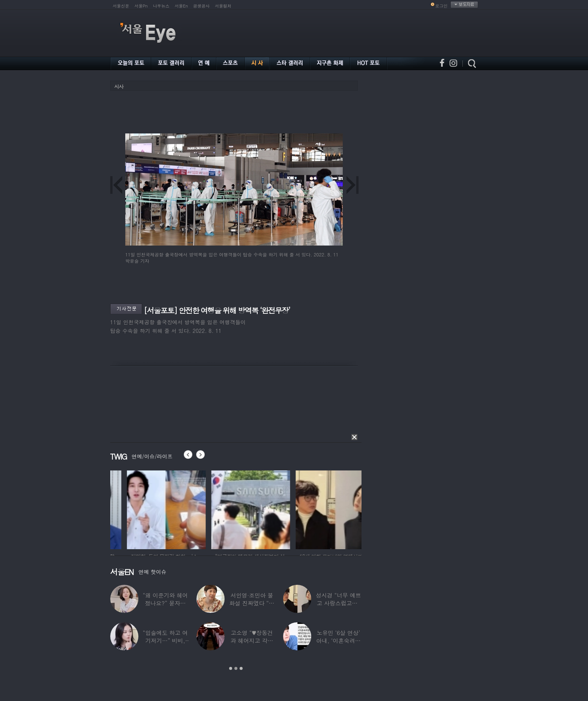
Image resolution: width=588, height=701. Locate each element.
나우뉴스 (161, 6)
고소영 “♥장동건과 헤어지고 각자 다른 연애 (252, 640)
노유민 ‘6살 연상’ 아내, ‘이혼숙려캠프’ (338, 640)
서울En (181, 6)
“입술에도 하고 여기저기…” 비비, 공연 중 (165, 640)
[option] (150, 509)
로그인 (442, 6)
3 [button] (241, 668)
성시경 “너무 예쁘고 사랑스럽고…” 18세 (338, 603)
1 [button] (231, 668)
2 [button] (236, 668)
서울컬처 (223, 6)
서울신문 (121, 6)
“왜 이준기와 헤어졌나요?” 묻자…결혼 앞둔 (165, 603)
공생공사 (201, 6)
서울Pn (141, 6)
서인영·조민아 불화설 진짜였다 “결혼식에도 (252, 603)
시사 (119, 86)
